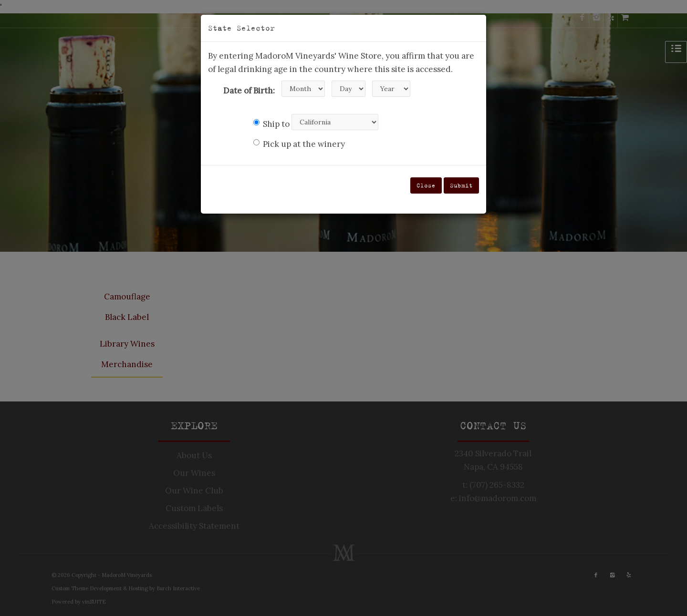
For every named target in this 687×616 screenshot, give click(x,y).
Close (426, 185)
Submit (461, 185)
